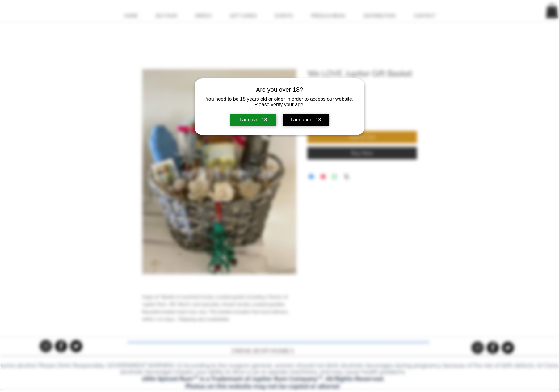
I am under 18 (306, 120)
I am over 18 (253, 120)
